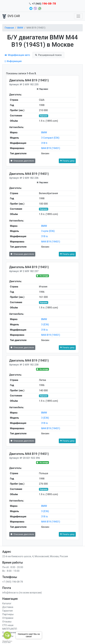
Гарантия (7, 611)
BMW (20, 28)
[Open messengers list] (7, 635)
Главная (9, 28)
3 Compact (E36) (50, 138)
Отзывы (7, 622)
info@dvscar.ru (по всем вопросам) (22, 593)
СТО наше (8, 625)
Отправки (8, 618)
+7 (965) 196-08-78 (13, 582)
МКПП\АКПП (10, 629)
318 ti (44, 143)
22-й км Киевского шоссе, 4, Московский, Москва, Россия (35, 556)
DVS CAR (11, 16)
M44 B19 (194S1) (51, 148)
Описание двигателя (22, 161)
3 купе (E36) (48, 231)
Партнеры (8, 614)
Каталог (7, 603)
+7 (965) (44, 4)
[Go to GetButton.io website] (7, 641)
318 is (44, 236)
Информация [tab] (13, 61)
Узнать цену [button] (67, 161)
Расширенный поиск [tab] (48, 55)
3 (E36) (45, 324)
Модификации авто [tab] (17, 55)
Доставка (8, 607)
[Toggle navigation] (78, 16)
